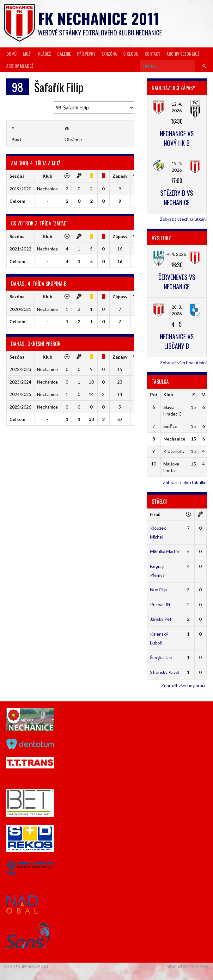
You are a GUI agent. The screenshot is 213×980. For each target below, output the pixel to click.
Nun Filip (158, 590)
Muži (27, 54)
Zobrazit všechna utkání (183, 219)
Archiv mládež (20, 66)
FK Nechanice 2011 (99, 18)
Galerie (64, 54)
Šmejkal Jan (161, 657)
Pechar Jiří (160, 604)
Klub (168, 394)
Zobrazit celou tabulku (185, 482)
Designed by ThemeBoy (188, 967)
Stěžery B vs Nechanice (177, 198)
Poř (154, 394)
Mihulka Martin (165, 551)
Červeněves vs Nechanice (177, 282)
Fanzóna (109, 54)
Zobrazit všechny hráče (184, 685)
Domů (12, 54)
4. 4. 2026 (177, 254)
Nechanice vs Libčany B (177, 341)
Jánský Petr (162, 619)
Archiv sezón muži (183, 54)
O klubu (131, 54)
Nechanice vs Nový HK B (177, 138)
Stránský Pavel (165, 672)
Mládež (44, 54)
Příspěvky (86, 54)
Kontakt (152, 54)
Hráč (155, 514)
